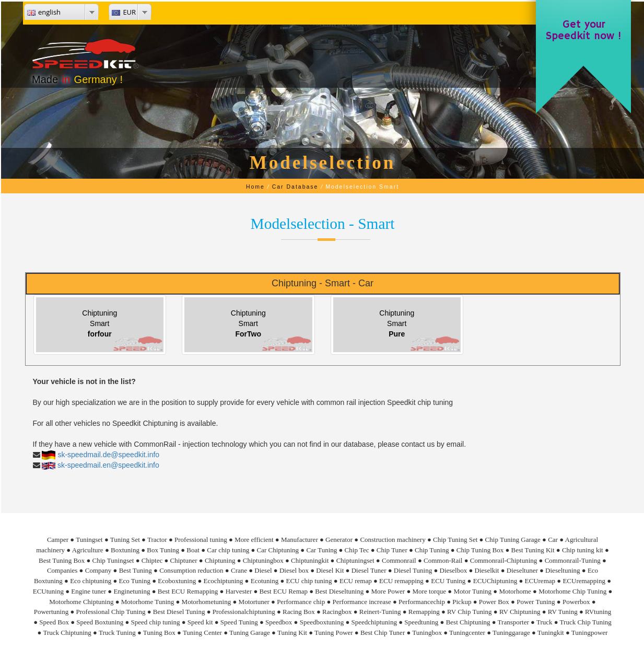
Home (255, 187)
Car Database (295, 187)
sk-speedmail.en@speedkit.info (108, 465)
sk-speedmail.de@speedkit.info (108, 455)
